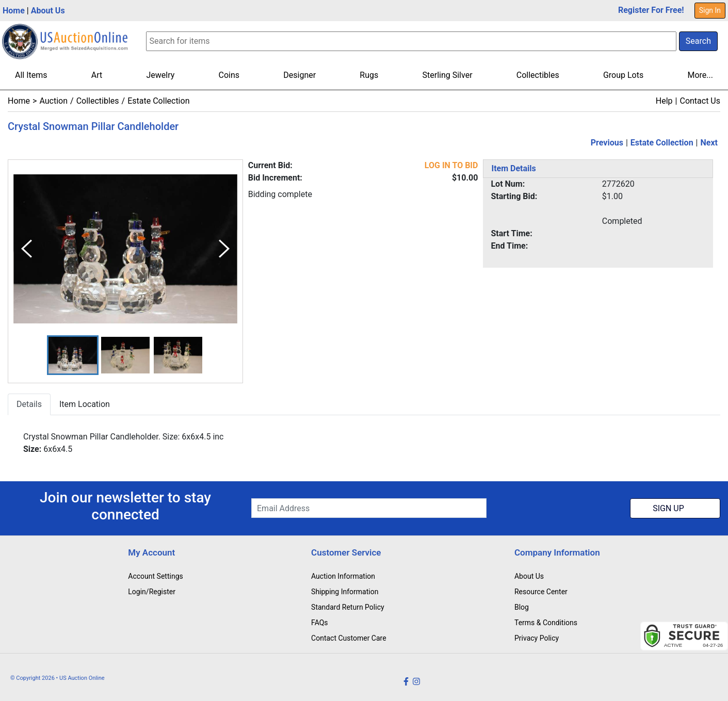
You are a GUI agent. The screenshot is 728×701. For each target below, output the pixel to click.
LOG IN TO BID (451, 165)
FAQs (320, 623)
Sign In (710, 10)
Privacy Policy (537, 638)
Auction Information (343, 576)
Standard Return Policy (348, 607)
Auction (53, 101)
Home (14, 11)
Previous (607, 143)
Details (29, 404)
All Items (31, 75)
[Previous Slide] (27, 249)
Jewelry (160, 75)
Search (698, 41)
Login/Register (152, 592)
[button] (73, 355)
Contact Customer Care (349, 638)
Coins (229, 75)
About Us (48, 11)
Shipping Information (345, 592)
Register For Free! (651, 10)
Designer (300, 75)
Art (97, 75)
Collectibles (538, 75)
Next (709, 143)
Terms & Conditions (546, 623)
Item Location (85, 404)
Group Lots (623, 75)
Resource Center (541, 592)
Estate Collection (158, 101)
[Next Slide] (224, 249)
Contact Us (700, 101)
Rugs (369, 75)
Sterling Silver (448, 75)
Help (664, 101)
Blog (522, 607)
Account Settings (155, 576)
